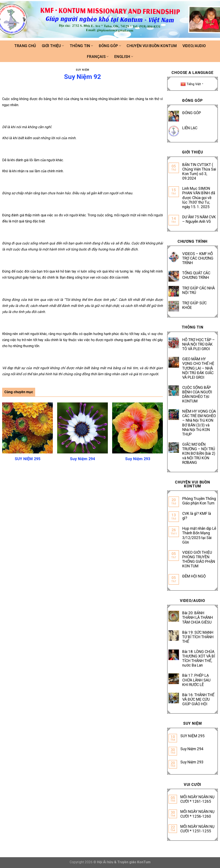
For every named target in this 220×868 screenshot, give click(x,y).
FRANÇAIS (98, 57)
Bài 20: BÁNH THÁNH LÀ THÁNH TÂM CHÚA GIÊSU (198, 617)
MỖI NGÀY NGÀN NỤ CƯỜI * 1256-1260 (197, 814)
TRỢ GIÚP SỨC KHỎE (194, 305)
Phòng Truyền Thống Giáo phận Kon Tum (199, 501)
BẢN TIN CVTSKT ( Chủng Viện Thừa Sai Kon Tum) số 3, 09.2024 (199, 172)
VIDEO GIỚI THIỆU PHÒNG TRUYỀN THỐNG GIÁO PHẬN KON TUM (199, 559)
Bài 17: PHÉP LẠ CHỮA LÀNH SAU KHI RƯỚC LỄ (196, 680)
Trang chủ (25, 46)
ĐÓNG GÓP (192, 113)
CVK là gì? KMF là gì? (197, 516)
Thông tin (81, 46)
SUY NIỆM (82, 70)
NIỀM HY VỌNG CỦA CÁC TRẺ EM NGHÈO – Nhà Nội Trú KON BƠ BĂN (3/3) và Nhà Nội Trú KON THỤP (199, 423)
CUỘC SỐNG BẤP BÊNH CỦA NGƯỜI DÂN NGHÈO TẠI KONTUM (197, 394)
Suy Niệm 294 (192, 749)
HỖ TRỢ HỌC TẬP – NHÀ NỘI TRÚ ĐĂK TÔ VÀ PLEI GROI (199, 344)
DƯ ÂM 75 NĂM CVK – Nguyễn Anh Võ (199, 219)
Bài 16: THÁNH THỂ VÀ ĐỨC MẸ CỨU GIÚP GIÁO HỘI (198, 699)
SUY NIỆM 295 (192, 736)
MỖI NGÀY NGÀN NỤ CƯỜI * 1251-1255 (197, 829)
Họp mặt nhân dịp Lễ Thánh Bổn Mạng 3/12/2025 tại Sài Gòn (199, 535)
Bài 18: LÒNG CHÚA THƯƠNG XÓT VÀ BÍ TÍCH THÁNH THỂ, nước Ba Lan (199, 658)
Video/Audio (194, 46)
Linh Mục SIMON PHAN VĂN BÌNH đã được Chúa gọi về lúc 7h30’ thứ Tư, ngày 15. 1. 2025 (199, 198)
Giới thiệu (53, 46)
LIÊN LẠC (190, 128)
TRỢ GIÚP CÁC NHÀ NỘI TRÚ (199, 290)
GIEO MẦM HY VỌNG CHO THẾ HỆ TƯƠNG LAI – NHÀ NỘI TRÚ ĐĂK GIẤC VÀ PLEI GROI (198, 368)
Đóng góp (110, 46)
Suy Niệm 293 (192, 762)
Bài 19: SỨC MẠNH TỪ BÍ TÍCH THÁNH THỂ (198, 637)
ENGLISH (124, 57)
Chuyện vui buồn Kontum (152, 46)
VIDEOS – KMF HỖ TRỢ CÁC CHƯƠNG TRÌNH (198, 258)
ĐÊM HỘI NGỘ (194, 576)
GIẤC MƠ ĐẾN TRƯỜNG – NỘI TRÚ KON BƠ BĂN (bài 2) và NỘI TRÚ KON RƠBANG (199, 453)
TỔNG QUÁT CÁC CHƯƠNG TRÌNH (196, 275)
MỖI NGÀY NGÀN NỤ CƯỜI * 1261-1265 (197, 799)
